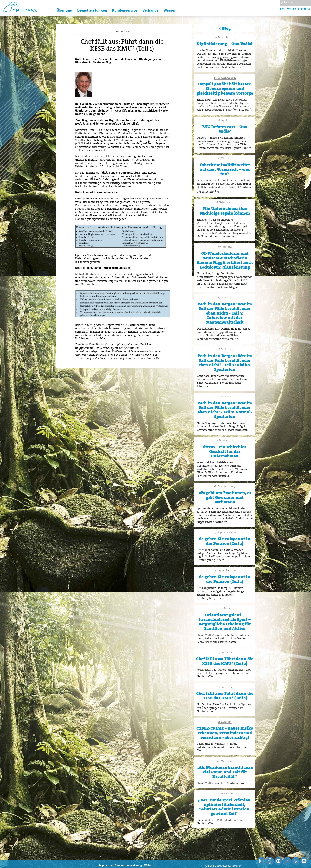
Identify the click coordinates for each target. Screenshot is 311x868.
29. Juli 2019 (225, 609)
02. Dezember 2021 (225, 37)
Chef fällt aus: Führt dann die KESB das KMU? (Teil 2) (225, 661)
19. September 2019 (225, 532)
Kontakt (291, 9)
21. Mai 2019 (225, 722)
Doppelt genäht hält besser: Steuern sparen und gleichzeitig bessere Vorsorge (225, 89)
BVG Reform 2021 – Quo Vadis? (225, 129)
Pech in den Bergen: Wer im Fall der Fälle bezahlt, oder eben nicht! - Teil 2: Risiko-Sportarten (225, 363)
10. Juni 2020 (225, 397)
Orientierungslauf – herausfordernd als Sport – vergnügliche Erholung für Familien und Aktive (225, 622)
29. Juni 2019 (225, 652)
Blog (283, 9)
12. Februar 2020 (225, 440)
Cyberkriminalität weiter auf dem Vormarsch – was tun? (225, 169)
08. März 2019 (225, 794)
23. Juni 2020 (225, 298)
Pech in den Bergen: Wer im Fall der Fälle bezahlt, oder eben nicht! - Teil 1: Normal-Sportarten (225, 410)
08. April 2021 (225, 120)
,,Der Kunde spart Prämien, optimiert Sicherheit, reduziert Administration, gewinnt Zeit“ (225, 807)
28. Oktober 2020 (225, 202)
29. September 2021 (225, 78)
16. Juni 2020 (225, 349)
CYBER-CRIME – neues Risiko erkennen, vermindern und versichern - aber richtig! (225, 733)
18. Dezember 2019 (225, 486)
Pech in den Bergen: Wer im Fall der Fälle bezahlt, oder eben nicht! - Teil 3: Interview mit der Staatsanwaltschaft (225, 313)
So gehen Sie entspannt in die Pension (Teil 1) (225, 579)
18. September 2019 (225, 570)
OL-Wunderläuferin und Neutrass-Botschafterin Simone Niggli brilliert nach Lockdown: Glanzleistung (225, 260)
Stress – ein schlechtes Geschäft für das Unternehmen (225, 451)
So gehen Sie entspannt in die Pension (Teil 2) (225, 541)
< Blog (225, 28)
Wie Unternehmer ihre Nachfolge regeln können (225, 211)
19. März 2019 (225, 761)
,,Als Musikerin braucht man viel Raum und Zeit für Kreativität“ (225, 772)
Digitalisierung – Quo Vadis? (225, 44)
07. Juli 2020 (225, 247)
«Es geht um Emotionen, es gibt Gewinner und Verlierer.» (225, 497)
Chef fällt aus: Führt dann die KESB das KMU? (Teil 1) (225, 696)
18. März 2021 (225, 158)
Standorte (304, 9)
